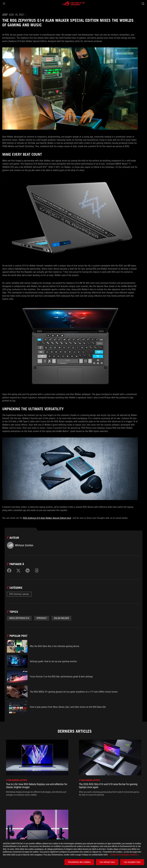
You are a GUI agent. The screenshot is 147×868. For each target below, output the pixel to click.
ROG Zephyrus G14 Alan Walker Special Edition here (47, 518)
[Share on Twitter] (18, 571)
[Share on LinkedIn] (28, 571)
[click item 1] (74, 807)
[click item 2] (77, 807)
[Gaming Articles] (19, 825)
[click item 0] (72, 807)
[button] (4, 4)
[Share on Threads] (37, 571)
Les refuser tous (107, 862)
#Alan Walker (61, 618)
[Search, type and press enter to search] (143, 4)
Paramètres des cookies (79, 862)
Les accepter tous (132, 862)
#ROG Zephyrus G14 (19, 618)
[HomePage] (5, 825)
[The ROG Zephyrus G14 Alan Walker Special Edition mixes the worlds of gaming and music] (95, 825)
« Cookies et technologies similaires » (124, 855)
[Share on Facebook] (9, 571)
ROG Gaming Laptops (19, 594)
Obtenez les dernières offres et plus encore (111, 831)
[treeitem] (37, 769)
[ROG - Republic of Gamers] (73, 4)
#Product (42, 618)
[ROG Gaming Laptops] (40, 825)
